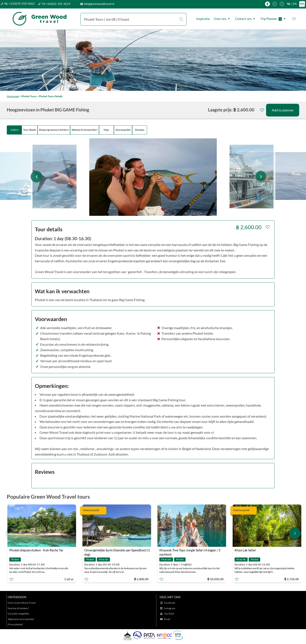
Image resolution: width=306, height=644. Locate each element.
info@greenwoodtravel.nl (99, 4)
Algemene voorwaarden (21, 619)
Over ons (222, 19)
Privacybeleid (15, 624)
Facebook (170, 603)
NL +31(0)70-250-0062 (20, 4)
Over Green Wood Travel (22, 603)
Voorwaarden (123, 130)
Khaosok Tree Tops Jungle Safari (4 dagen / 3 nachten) (190, 551)
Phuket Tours (29, 96)
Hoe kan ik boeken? (18, 608)
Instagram (170, 608)
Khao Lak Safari (245, 550)
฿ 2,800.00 (141, 579)
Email (167, 619)
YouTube (169, 614)
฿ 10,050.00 (215, 579)
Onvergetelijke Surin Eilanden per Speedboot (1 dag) (117, 551)
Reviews (140, 130)
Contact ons (246, 19)
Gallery (14, 130)
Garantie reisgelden (18, 614)
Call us (69, 579)
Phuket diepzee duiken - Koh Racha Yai (36, 550)
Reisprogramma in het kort (54, 130)
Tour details (30, 130)
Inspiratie (203, 19)
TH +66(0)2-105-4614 (56, 4)
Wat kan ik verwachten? (85, 130)
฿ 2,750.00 (291, 579)
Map (106, 130)
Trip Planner (274, 19)
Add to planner (283, 110)
